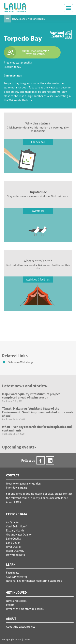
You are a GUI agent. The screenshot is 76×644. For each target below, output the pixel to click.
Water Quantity (15, 551)
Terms (27, 639)
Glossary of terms (17, 577)
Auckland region (36, 19)
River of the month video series (25, 609)
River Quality (14, 547)
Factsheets (13, 573)
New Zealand (19, 19)
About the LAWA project (20, 627)
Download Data (16, 555)
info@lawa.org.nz (17, 488)
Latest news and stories (25, 386)
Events (10, 605)
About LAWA (14, 502)
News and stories (16, 601)
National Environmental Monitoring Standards (34, 581)
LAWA (15, 7)
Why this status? (35, 54)
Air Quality (12, 522)
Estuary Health (15, 530)
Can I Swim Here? (16, 526)
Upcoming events (19, 447)
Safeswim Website (19, 362)
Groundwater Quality (19, 535)
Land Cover (13, 543)
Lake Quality (14, 539)
